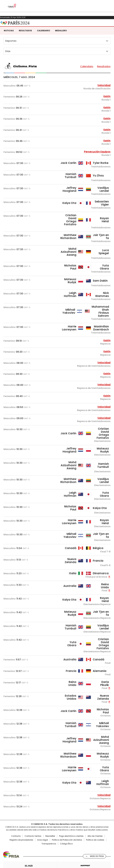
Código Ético (66, 856)
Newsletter (50, 848)
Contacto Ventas (33, 848)
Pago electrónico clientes (71, 848)
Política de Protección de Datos (67, 852)
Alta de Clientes (95, 848)
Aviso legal (43, 852)
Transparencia (49, 856)
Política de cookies (95, 852)
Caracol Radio (13, 25)
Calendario (44, 42)
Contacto (16, 848)
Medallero (61, 42)
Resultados (25, 42)
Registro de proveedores (21, 852)
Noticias (9, 42)
